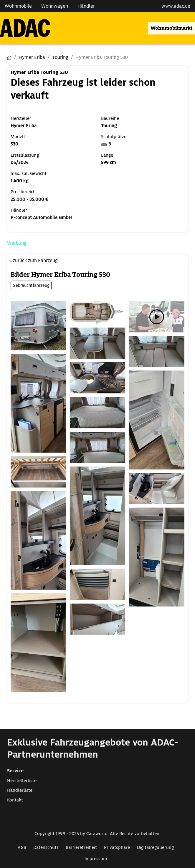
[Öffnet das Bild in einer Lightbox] (38, 326)
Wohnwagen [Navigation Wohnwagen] (55, 6)
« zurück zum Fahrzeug (34, 260)
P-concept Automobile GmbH (41, 218)
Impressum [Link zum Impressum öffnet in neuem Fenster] (96, 859)
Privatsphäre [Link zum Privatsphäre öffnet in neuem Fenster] (117, 847)
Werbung (17, 243)
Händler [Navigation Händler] (86, 6)
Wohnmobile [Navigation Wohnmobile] (18, 6)
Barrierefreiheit (81, 847)
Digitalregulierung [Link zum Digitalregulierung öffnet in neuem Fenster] (155, 847)
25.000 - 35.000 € (29, 199)
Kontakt (15, 800)
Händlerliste (20, 790)
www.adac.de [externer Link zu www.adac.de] (176, 6)
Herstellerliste (22, 781)
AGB (22, 847)
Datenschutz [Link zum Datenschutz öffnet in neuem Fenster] (46, 847)
